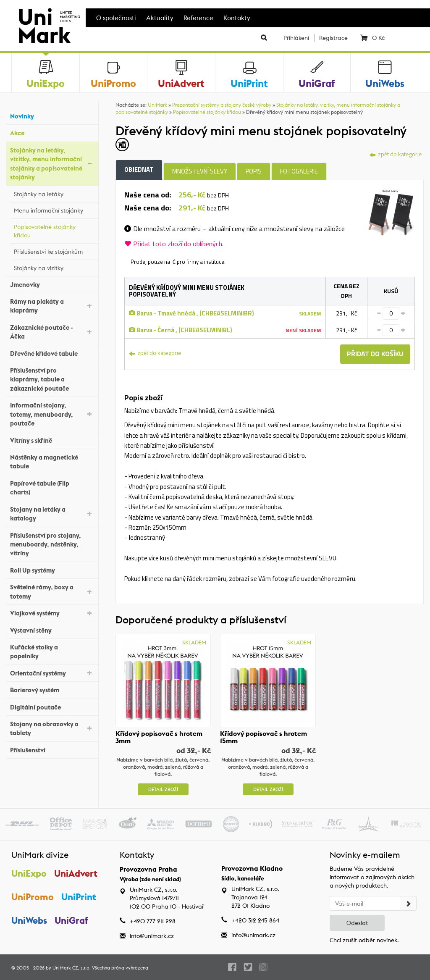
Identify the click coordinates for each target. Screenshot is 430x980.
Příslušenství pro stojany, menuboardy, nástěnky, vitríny (52, 544)
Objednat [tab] (139, 169)
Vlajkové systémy (52, 613)
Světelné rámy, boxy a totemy (52, 591)
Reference (198, 18)
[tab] (391, 212)
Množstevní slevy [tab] (200, 171)
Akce (52, 132)
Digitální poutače (52, 706)
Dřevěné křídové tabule (52, 352)
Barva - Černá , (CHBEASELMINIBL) (181, 330)
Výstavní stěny (52, 629)
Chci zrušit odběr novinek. (364, 940)
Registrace (333, 38)
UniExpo (29, 873)
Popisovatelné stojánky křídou (54, 231)
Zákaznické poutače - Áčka (52, 332)
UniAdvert (76, 873)
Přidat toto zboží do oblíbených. (174, 244)
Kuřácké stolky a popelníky (52, 652)
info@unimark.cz (152, 936)
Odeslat (357, 923)
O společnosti (116, 18)
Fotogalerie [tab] (299, 171)
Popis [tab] (254, 171)
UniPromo (33, 897)
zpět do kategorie (396, 154)
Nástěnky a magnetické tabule (52, 462)
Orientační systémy (52, 672)
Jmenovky (52, 283)
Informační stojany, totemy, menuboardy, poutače (52, 414)
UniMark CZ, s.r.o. (72, 968)
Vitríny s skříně (52, 439)
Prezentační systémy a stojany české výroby (222, 105)
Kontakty (237, 18)
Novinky (52, 115)
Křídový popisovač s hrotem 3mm (159, 737)
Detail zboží (163, 789)
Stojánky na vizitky (54, 267)
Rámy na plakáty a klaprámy (52, 306)
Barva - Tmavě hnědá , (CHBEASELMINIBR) (191, 313)
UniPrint (79, 897)
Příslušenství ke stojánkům (54, 250)
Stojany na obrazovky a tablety (52, 728)
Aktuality (160, 18)
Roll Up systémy (52, 569)
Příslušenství (52, 749)
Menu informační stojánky (54, 209)
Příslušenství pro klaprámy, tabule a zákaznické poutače (52, 379)
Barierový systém (52, 689)
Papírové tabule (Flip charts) (52, 488)
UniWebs (29, 921)
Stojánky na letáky (54, 193)
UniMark (157, 105)
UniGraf (72, 921)
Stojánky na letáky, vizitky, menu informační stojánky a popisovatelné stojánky (52, 164)
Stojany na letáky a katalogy (52, 514)
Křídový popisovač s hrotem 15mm (264, 737)
